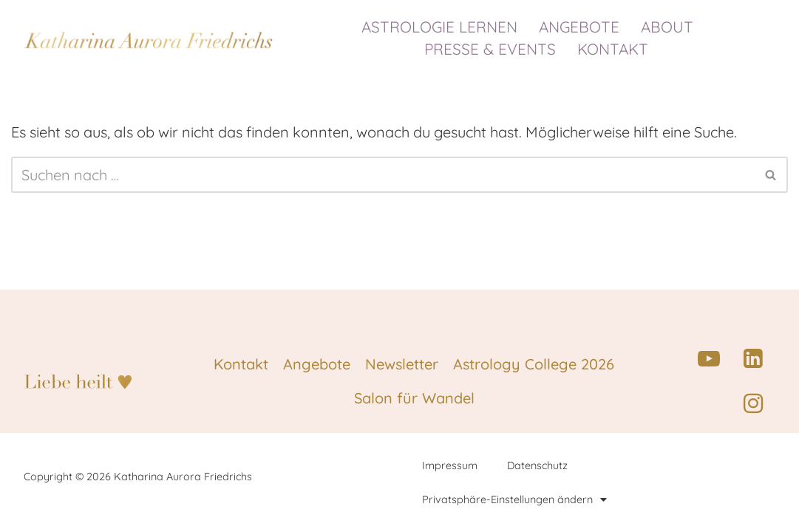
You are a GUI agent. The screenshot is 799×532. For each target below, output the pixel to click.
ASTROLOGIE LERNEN (443, 27)
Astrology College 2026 (534, 364)
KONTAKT (613, 49)
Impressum (450, 465)
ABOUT (671, 27)
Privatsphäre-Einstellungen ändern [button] (514, 499)
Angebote (317, 364)
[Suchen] (383, 175)
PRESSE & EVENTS (494, 49)
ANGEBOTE (583, 27)
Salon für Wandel (414, 398)
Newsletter (402, 364)
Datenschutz (537, 465)
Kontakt (241, 364)
